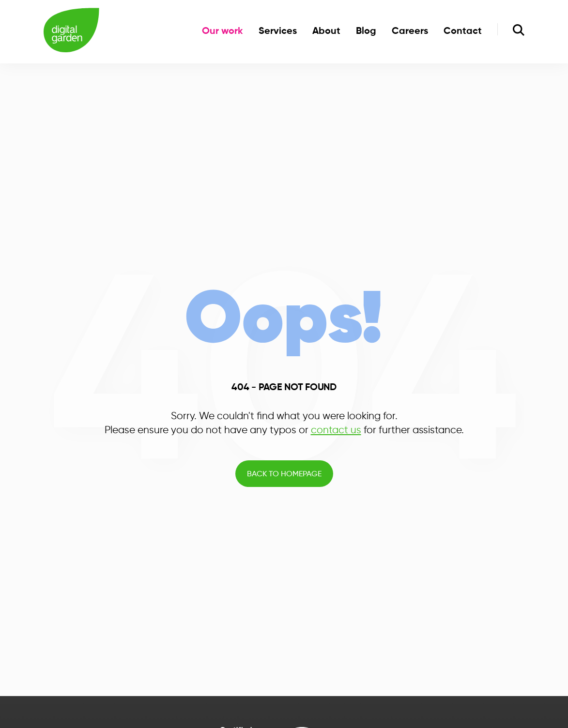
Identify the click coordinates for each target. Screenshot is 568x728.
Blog (366, 31)
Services (278, 31)
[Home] (71, 32)
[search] (519, 31)
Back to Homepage (284, 474)
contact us (336, 430)
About (326, 31)
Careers (410, 31)
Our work (223, 31)
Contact (463, 31)
